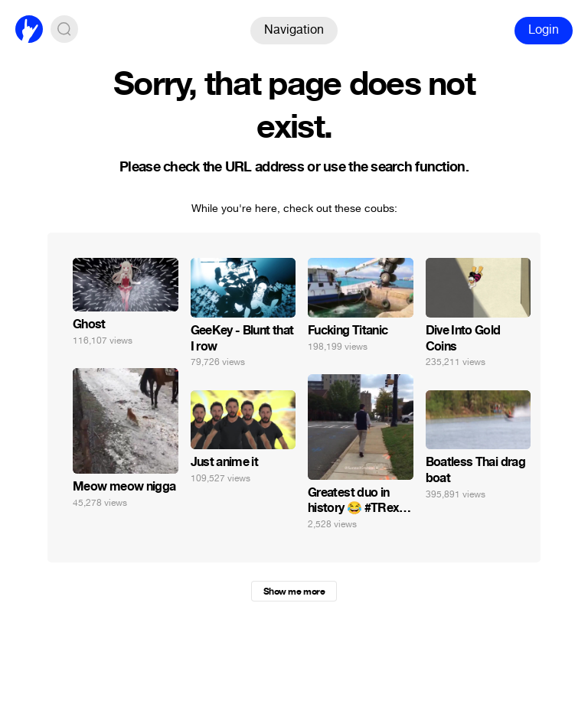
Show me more (294, 592)
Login (544, 29)
